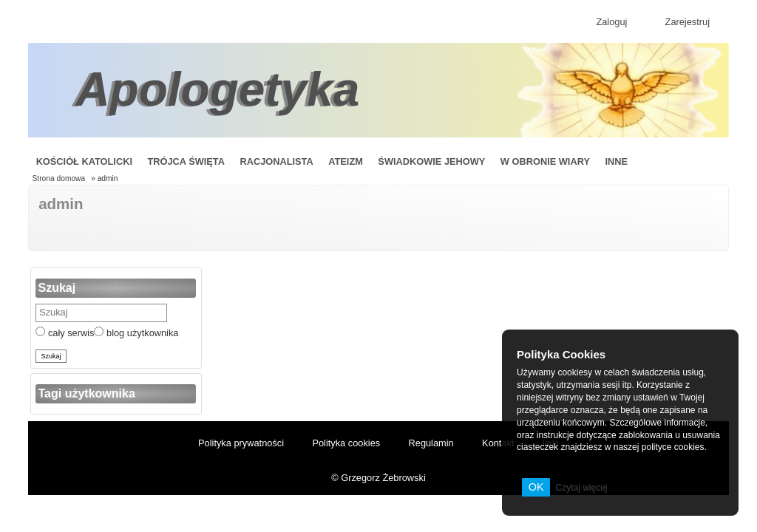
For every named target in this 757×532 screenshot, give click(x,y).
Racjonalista (276, 161)
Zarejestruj (688, 22)
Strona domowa (59, 178)
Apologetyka (217, 89)
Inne (616, 161)
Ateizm (346, 161)
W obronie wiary (545, 161)
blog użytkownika (136, 332)
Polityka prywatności (241, 443)
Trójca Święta (186, 161)
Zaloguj (611, 22)
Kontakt (498, 443)
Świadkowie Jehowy (431, 161)
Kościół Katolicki (84, 161)
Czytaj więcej (581, 488)
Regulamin (431, 443)
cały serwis (65, 332)
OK (536, 487)
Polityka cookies (346, 443)
